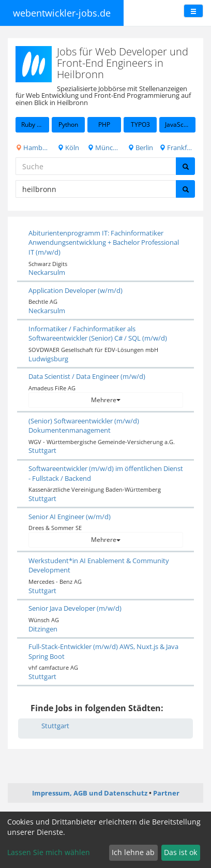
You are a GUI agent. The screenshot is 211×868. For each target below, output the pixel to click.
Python (68, 124)
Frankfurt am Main (177, 148)
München (104, 148)
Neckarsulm (47, 272)
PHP (104, 124)
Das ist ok (180, 852)
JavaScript (179, 124)
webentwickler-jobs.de (62, 13)
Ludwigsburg (48, 359)
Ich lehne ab (133, 852)
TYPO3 (140, 124)
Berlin (140, 148)
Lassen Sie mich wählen (49, 852)
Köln (68, 148)
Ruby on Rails (35, 124)
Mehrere (106, 400)
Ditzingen (43, 629)
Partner (166, 793)
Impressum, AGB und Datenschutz (90, 793)
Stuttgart (42, 450)
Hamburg (32, 148)
